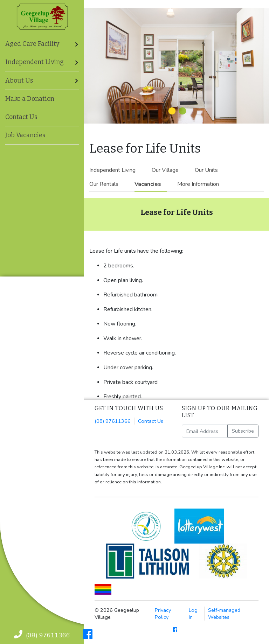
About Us (19, 80)
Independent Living (112, 170)
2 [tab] (182, 111)
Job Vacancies (25, 135)
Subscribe (243, 431)
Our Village (165, 170)
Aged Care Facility (32, 44)
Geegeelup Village (42, 17)
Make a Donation (30, 99)
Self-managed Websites (224, 614)
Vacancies (148, 184)
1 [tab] (171, 111)
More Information (198, 184)
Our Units (206, 170)
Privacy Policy (163, 614)
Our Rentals (104, 184)
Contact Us (21, 117)
